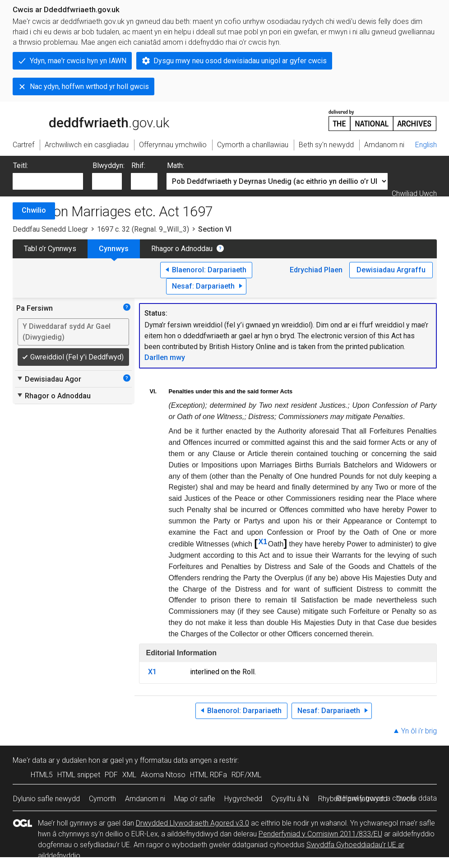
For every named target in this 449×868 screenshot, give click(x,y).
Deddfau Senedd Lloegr (50, 229)
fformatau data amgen (176, 760)
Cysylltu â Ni (290, 799)
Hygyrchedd (243, 799)
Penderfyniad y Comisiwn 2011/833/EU (320, 834)
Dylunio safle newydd (46, 799)
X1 (263, 542)
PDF (111, 775)
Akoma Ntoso (163, 775)
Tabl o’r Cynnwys (50, 249)
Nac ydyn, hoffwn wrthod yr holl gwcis (89, 86)
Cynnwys (114, 249)
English (426, 145)
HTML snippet (79, 775)
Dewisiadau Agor (49, 379)
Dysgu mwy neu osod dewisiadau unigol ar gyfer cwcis (240, 61)
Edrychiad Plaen (316, 270)
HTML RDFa (208, 775)
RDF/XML (246, 775)
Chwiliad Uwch (414, 194)
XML (129, 775)
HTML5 (42, 775)
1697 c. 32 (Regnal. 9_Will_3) (143, 229)
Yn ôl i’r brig (419, 731)
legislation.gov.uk (84, 120)
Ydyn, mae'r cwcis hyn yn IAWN (78, 61)
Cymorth (102, 799)
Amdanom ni (145, 799)
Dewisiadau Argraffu (391, 270)
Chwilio (34, 210)
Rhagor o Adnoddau (182, 249)
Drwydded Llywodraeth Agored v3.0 (192, 823)
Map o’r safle (195, 799)
